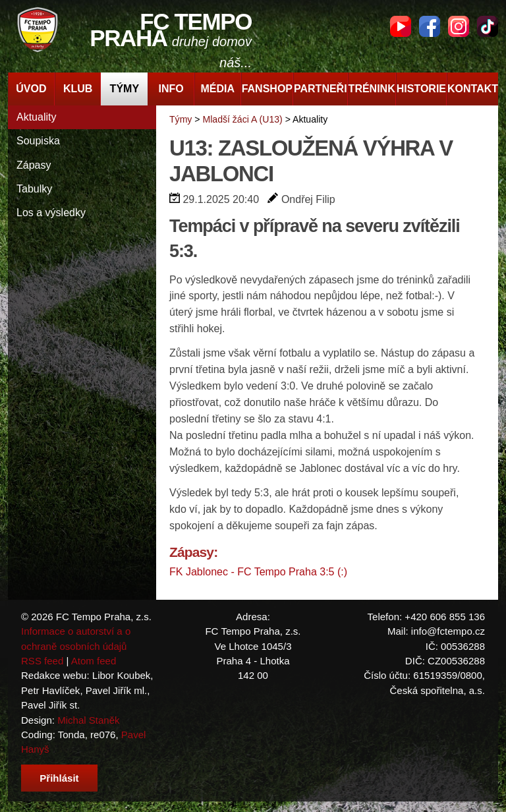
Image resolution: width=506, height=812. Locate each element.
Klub (78, 89)
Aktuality (36, 117)
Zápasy (34, 165)
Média (218, 89)
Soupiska (38, 141)
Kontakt (473, 89)
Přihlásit (59, 778)
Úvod (31, 89)
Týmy (125, 89)
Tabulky (34, 189)
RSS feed (42, 661)
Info (171, 89)
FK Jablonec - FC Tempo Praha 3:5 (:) (258, 572)
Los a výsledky (51, 213)
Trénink (372, 89)
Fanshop (267, 89)
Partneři (321, 89)
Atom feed (94, 661)
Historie (421, 89)
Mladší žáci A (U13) (242, 119)
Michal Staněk (88, 720)
